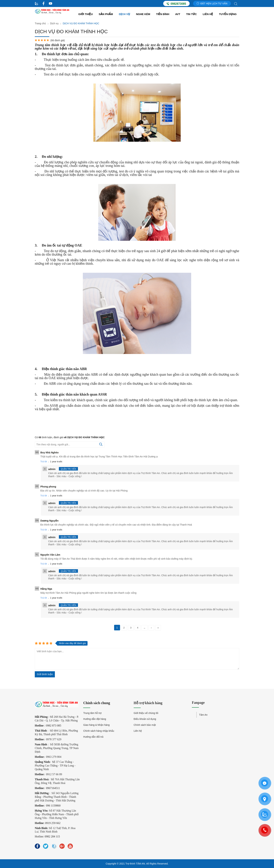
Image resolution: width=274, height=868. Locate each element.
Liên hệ (208, 14)
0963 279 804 (54, 757)
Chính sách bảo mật (145, 725)
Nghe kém (143, 14)
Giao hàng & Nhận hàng (96, 725)
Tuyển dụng (228, 14)
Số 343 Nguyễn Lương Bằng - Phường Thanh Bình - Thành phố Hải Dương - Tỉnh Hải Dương (57, 797)
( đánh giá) (58, 40)
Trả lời (44, 462)
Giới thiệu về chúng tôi (146, 713)
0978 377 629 (54, 739)
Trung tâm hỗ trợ (92, 713)
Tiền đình (163, 14)
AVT (178, 14)
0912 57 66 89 (54, 774)
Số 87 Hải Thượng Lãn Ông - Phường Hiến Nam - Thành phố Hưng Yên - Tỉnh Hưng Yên (57, 814)
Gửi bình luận (45, 674)
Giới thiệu (86, 14)
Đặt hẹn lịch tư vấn (212, 3)
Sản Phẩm (106, 14)
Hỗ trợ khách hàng (148, 703)
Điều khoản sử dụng (145, 719)
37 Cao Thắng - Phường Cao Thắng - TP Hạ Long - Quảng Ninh (55, 766)
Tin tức (191, 14)
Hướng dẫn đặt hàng (95, 719)
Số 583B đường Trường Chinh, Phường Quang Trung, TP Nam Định (57, 748)
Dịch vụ (124, 14)
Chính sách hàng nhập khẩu (99, 731)
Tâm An (203, 715)
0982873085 (176, 4)
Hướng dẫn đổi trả (93, 737)
